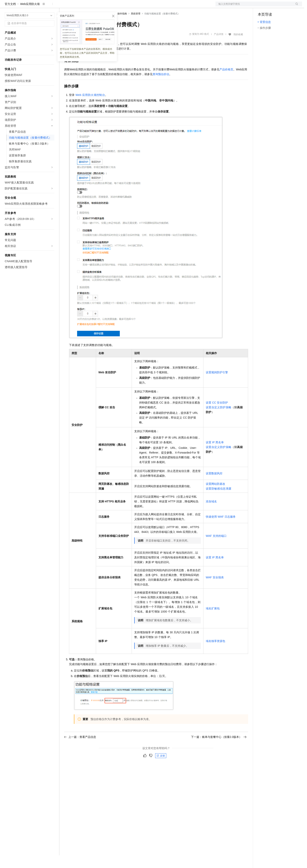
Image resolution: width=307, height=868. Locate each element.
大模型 (41, 6)
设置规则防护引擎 (217, 385)
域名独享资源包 (215, 654)
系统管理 (136, 26)
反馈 (161, 768)
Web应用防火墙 (30, 17)
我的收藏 (238, 47)
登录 (296, 6)
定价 (85, 6)
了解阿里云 (130, 6)
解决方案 (64, 6)
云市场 (96, 6)
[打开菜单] (6, 6)
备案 (262, 6)
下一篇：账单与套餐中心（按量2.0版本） (219, 750)
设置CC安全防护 (217, 415)
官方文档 (10, 17)
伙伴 (107, 6)
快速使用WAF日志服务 (221, 529)
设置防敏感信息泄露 (219, 501)
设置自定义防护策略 (219, 420)
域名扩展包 (213, 621)
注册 (281, 6)
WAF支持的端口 (216, 548)
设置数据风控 (214, 486)
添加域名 (211, 514)
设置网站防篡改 (215, 496)
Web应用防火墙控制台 (90, 108)
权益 (76, 6)
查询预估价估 (161, 87)
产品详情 (219, 47)
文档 (254, 6)
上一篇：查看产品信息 (80, 750)
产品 (51, 6)
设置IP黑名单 (215, 455)
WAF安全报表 (215, 590)
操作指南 (122, 26)
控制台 (272, 6)
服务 (117, 6)
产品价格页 (226, 82)
